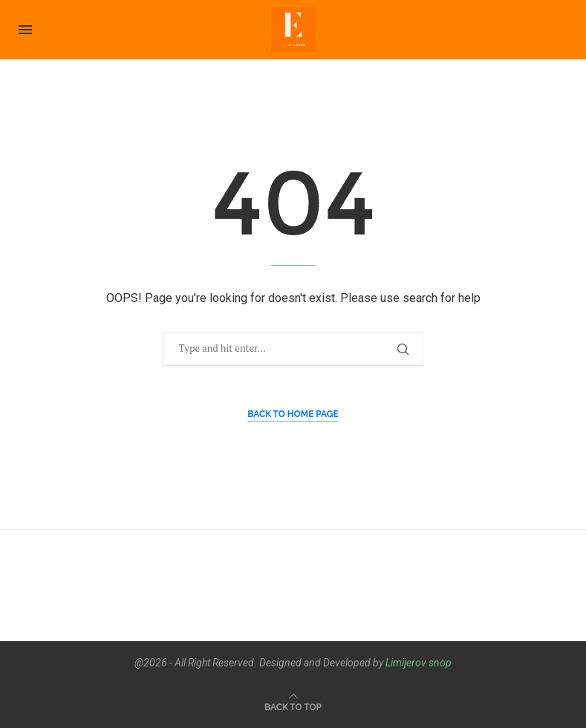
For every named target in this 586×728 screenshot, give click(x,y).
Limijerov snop (419, 663)
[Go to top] (293, 706)
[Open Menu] (25, 30)
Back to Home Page (293, 414)
